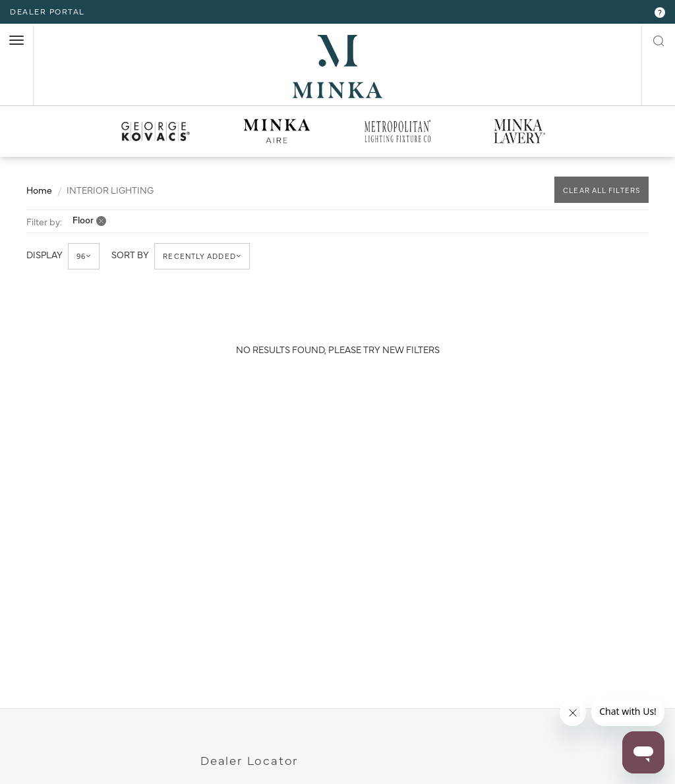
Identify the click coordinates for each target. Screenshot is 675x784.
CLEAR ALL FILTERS (602, 190)
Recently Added (203, 256)
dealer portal (47, 11)
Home (39, 189)
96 (84, 256)
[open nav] (16, 40)
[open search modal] (659, 40)
